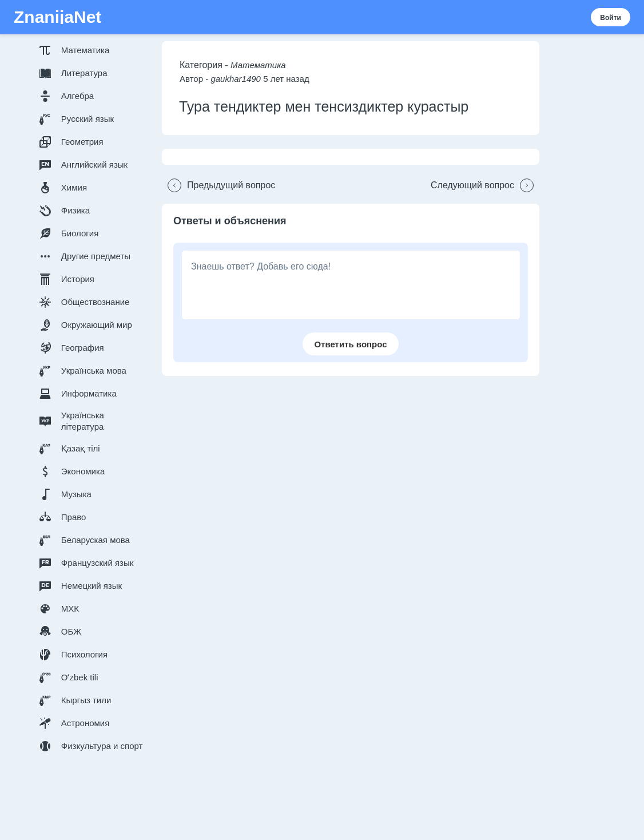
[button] (93, 50)
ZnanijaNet (57, 17)
